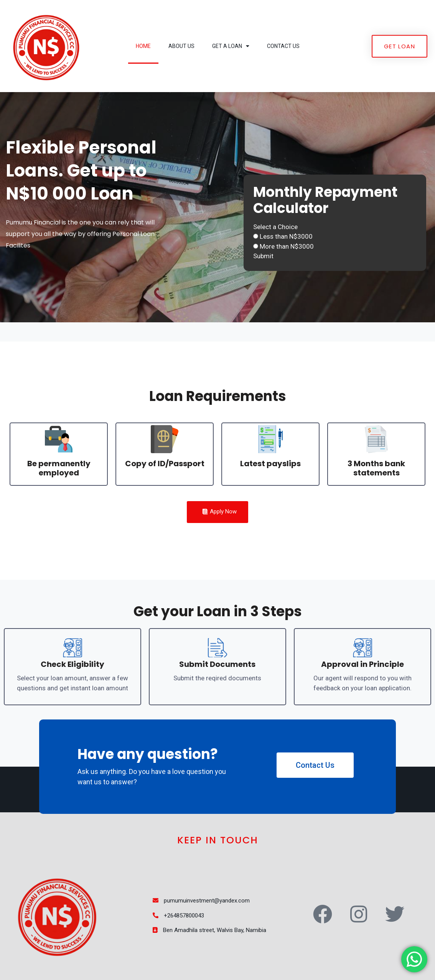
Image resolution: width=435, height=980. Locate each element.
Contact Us (283, 46)
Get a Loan (231, 46)
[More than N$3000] (256, 246)
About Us (181, 46)
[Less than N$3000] (256, 236)
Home (143, 46)
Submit (263, 256)
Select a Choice (275, 227)
